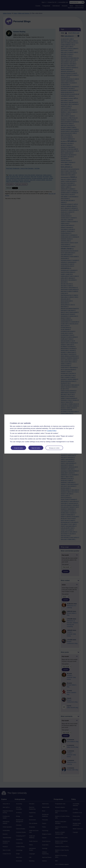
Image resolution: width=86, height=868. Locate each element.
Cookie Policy (52, 431)
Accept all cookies (18, 448)
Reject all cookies (36, 448)
